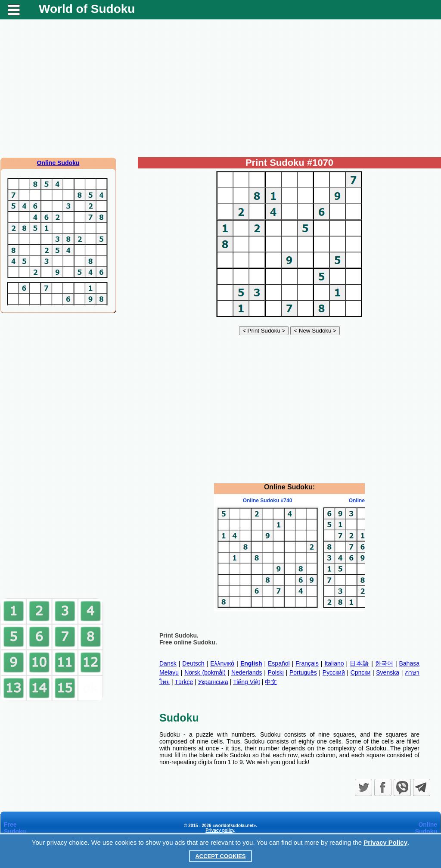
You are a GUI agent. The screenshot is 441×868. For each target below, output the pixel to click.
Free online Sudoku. (188, 642)
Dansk (168, 663)
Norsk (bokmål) (205, 672)
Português (303, 672)
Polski (276, 672)
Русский (334, 672)
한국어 (384, 663)
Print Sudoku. (179, 635)
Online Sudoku (58, 163)
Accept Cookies (220, 856)
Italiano (334, 663)
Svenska (388, 672)
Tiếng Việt (247, 682)
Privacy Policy (385, 842)
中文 (271, 682)
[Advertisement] (220, 88)
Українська (213, 682)
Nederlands (247, 672)
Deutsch (193, 663)
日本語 (359, 663)
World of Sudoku (87, 9)
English (251, 663)
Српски (360, 672)
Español (279, 663)
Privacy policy (220, 830)
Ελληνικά (222, 663)
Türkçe (184, 682)
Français (307, 663)
